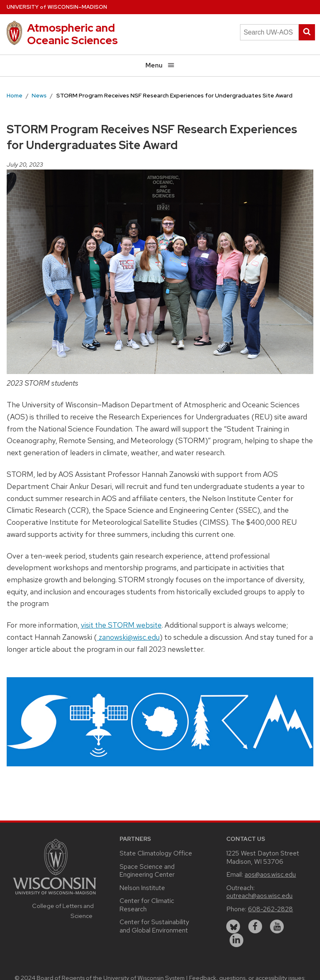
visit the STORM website (121, 625)
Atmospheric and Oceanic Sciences (72, 34)
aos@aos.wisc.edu (270, 874)
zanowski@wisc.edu (128, 637)
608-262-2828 (270, 909)
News (39, 95)
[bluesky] (233, 926)
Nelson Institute (142, 888)
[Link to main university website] (55, 896)
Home (15, 95)
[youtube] (277, 926)
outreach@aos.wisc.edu (259, 896)
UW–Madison (57, 7)
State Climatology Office (156, 853)
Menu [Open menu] (160, 65)
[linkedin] (236, 940)
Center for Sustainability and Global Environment (154, 926)
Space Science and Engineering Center (147, 871)
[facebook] (255, 926)
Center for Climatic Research (147, 905)
